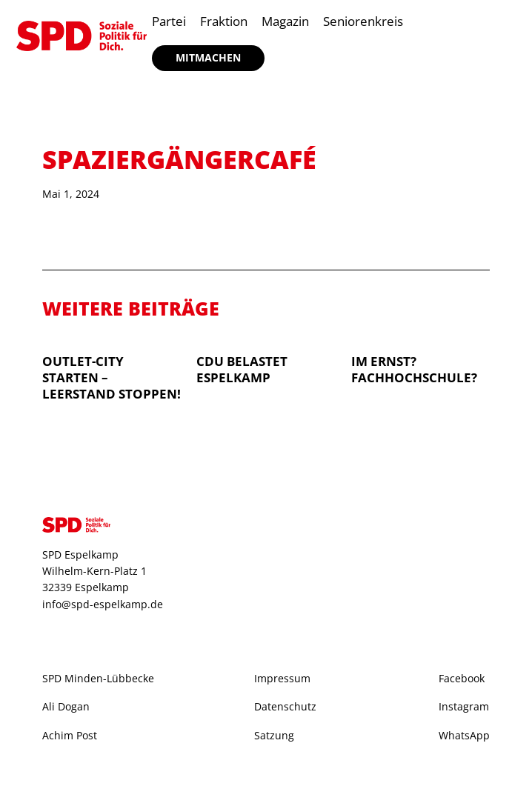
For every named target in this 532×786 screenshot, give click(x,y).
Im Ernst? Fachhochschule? (414, 369)
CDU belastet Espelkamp (242, 369)
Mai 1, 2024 (71, 194)
